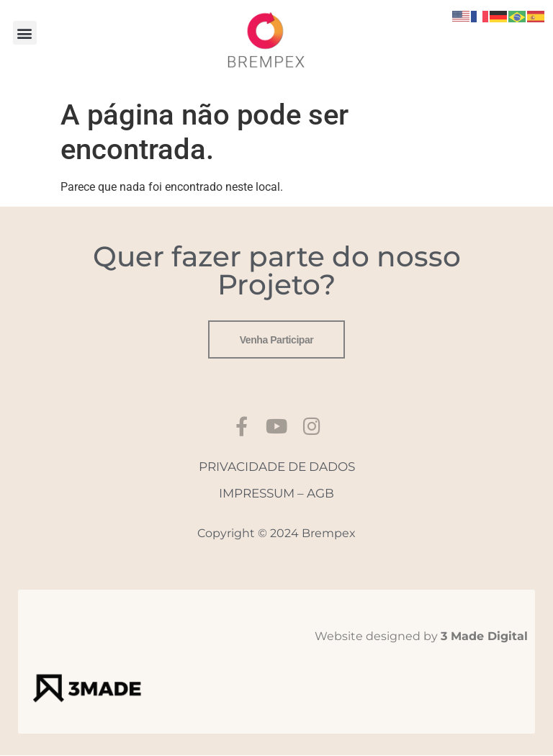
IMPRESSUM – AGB (276, 494)
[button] (25, 33)
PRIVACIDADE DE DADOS (277, 467)
